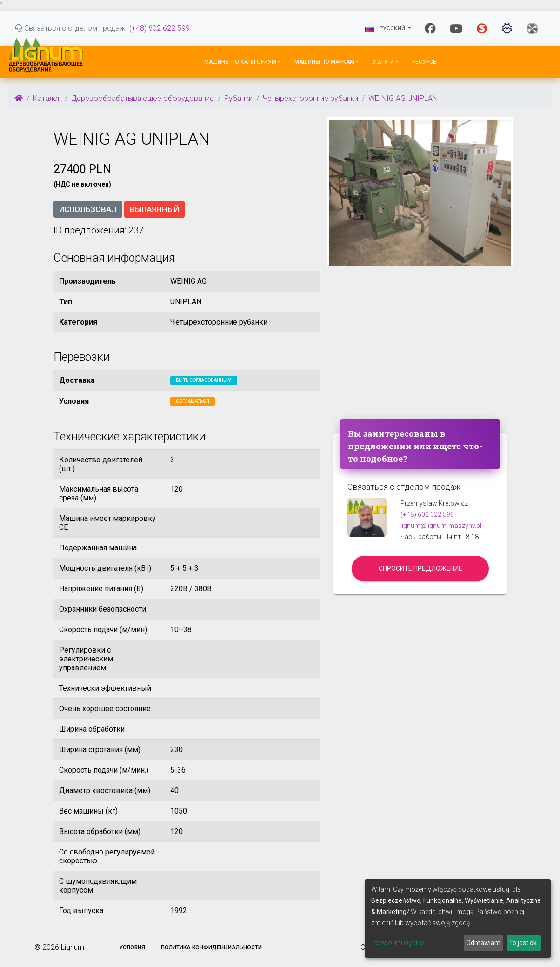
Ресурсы (425, 62)
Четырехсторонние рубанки (310, 98)
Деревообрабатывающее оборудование (143, 98)
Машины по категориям (240, 62)
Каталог (47, 98)
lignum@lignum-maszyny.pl (441, 526)
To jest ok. (523, 943)
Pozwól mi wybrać (398, 943)
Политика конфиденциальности (211, 947)
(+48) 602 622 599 (160, 28)
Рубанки (238, 98)
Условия (132, 947)
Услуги (383, 62)
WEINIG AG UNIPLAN (403, 98)
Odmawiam (483, 943)
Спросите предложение (420, 568)
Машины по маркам (324, 62)
